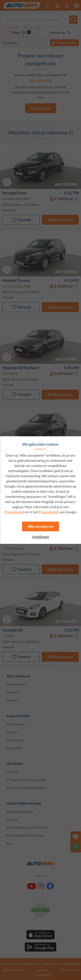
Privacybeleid (14, 512)
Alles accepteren (41, 526)
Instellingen (40, 537)
